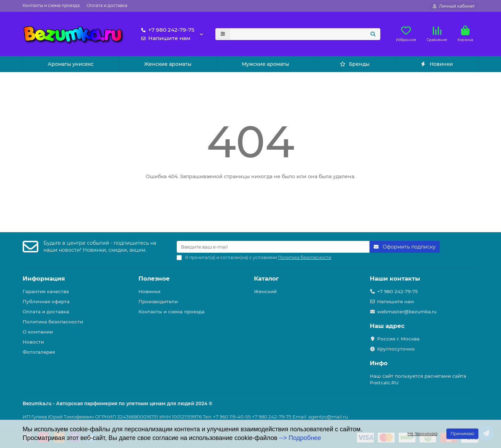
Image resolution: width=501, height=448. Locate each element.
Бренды (355, 64)
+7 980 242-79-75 (166, 30)
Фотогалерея (39, 352)
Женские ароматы (168, 64)
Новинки (436, 64)
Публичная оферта (46, 301)
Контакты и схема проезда (51, 5)
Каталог (267, 278)
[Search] (305, 34)
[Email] (273, 247)
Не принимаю (422, 434)
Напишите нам (164, 38)
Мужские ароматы (265, 64)
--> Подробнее (300, 438)
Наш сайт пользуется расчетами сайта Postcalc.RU (418, 379)
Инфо (379, 363)
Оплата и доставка (107, 5)
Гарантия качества (46, 291)
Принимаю (462, 434)
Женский (265, 291)
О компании (38, 332)
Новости (33, 342)
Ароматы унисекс (71, 64)
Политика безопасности (53, 322)
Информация (44, 278)
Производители (158, 301)
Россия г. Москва (398, 339)
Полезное (154, 278)
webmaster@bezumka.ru (407, 312)
